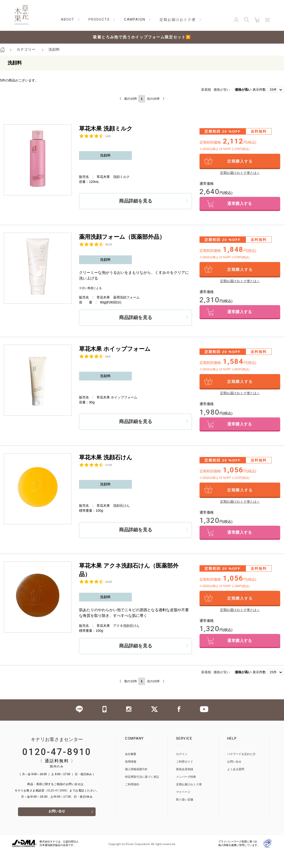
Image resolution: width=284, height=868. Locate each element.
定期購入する (240, 161)
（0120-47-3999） (57, 794)
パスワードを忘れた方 (241, 758)
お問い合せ (57, 816)
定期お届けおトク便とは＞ (240, 173)
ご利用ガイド (185, 765)
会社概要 (131, 758)
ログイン (182, 758)
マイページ (183, 796)
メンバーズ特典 (186, 780)
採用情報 (131, 765)
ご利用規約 (132, 788)
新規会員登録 (185, 773)
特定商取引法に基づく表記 (142, 780)
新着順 (206, 90)
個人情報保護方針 (136, 773)
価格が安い (222, 90)
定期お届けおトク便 (189, 788)
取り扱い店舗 (185, 803)
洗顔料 (54, 49)
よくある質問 (236, 773)
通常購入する (240, 204)
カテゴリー (26, 49)
